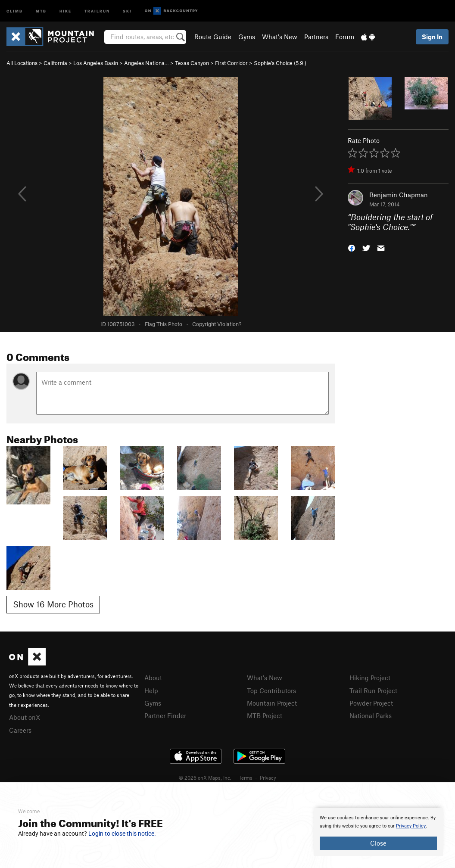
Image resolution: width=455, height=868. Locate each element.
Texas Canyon (192, 63)
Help (151, 691)
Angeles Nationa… (146, 63)
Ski (127, 11)
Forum (345, 37)
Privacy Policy (411, 826)
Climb (15, 11)
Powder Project (371, 703)
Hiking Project (370, 678)
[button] (352, 247)
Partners (316, 37)
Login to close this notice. (122, 834)
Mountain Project (272, 703)
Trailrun (97, 11)
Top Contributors (271, 691)
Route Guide (213, 37)
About (153, 678)
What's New (280, 37)
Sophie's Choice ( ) (280, 63)
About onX (25, 717)
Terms (246, 778)
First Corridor (231, 63)
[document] (378, 832)
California (55, 63)
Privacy (268, 778)
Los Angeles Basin (96, 63)
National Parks (371, 716)
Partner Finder (165, 716)
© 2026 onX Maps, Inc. (205, 778)
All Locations (22, 63)
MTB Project (265, 716)
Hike (65, 11)
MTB (41, 11)
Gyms (247, 37)
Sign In (432, 37)
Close (378, 843)
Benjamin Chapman (399, 195)
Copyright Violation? (217, 324)
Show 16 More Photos (53, 604)
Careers (20, 730)
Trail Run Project (373, 691)
